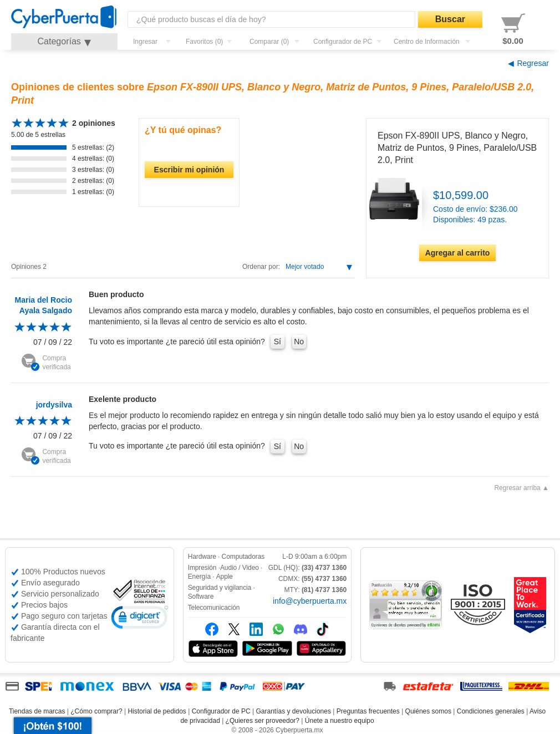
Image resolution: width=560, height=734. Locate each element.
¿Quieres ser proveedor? (263, 721)
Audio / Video (240, 568)
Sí (278, 341)
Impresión (202, 568)
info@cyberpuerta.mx (310, 601)
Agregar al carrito (458, 253)
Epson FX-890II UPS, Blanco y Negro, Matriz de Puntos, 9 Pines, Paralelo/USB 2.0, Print (457, 148)
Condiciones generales (491, 711)
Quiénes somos (428, 711)
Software (201, 597)
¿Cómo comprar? (96, 711)
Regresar (533, 63)
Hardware (202, 557)
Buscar (450, 19)
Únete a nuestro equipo (340, 721)
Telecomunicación (214, 608)
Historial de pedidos (157, 711)
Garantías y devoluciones (294, 711)
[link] (140, 619)
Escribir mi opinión (189, 170)
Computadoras (243, 557)
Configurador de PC (221, 711)
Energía (199, 577)
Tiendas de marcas (37, 711)
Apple (225, 577)
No (299, 341)
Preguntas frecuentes (368, 711)
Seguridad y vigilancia (220, 588)
